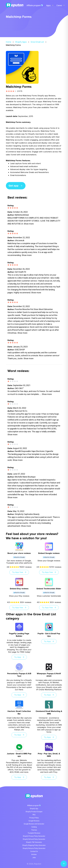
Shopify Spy (34, 809)
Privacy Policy (34, 818)
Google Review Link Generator (34, 824)
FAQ (34, 815)
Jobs (34, 858)
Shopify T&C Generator (34, 842)
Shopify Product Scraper (34, 812)
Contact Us (34, 851)
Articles (34, 854)
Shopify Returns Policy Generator (34, 848)
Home (9, 42)
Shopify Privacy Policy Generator (34, 836)
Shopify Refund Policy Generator (34, 839)
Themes (34, 830)
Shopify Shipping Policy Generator (34, 845)
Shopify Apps (21, 42)
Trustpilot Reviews (34, 833)
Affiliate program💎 (35, 5)
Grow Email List (37, 42)
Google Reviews (34, 821)
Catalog (34, 827)
